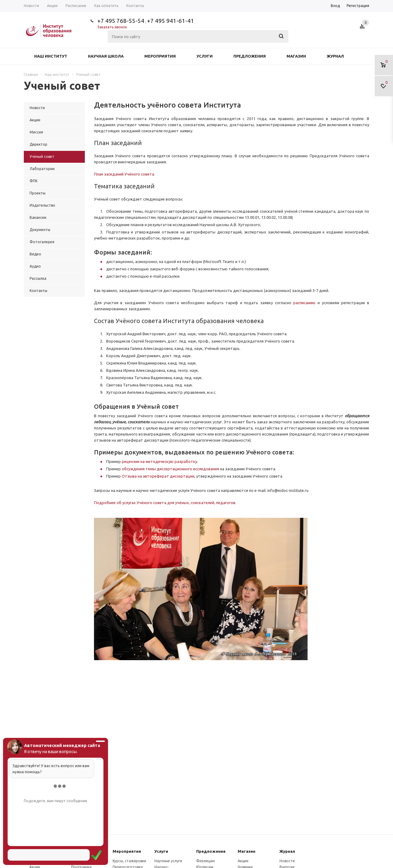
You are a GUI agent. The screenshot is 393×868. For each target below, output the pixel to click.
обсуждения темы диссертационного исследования (170, 469)
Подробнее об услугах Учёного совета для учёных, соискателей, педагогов (165, 503)
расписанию (305, 303)
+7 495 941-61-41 (171, 21)
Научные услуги (168, 861)
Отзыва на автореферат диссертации (158, 476)
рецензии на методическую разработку (159, 461)
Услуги (205, 56)
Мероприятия (160, 56)
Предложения (250, 56)
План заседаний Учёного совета (124, 174)
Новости (287, 861)
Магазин (296, 56)
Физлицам (206, 861)
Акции (243, 861)
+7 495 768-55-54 (121, 21)
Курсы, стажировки (129, 861)
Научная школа (106, 56)
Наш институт (51, 56)
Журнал (335, 56)
